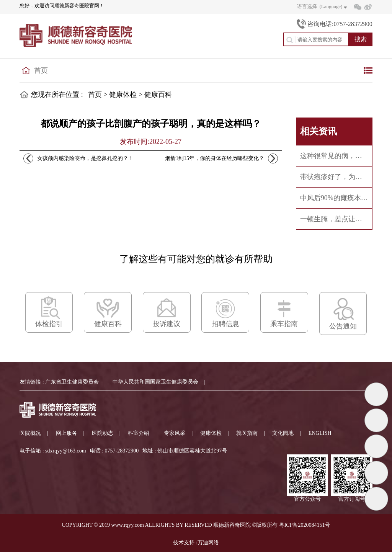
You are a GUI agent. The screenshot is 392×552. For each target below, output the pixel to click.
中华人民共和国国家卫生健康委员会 (155, 382)
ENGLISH (320, 433)
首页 (41, 70)
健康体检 (123, 95)
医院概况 (30, 433)
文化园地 (283, 433)
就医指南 (247, 433)
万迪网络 (208, 543)
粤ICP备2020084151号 (305, 525)
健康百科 (158, 95)
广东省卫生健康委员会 (72, 382)
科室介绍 (139, 433)
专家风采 (175, 433)
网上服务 (67, 433)
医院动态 (103, 433)
